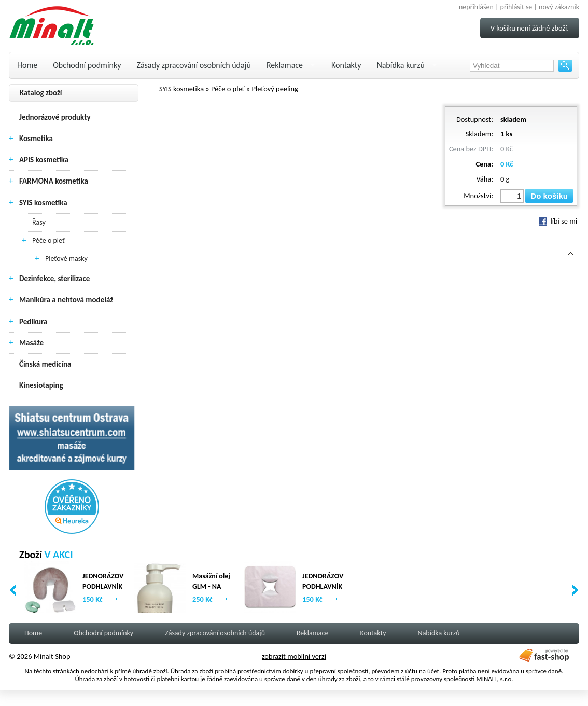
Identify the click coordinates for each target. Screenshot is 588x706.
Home (27, 65)
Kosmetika (36, 139)
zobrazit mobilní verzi (294, 656)
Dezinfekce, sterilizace (54, 279)
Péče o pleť (48, 240)
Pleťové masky (66, 259)
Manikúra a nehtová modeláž (66, 300)
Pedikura (33, 322)
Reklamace (285, 65)
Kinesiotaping (41, 385)
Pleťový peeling (275, 89)
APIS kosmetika (44, 160)
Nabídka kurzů (401, 65)
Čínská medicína (45, 364)
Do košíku (549, 196)
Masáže (31, 343)
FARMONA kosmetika (54, 181)
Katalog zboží (41, 93)
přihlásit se (516, 7)
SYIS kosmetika (43, 203)
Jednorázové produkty (55, 117)
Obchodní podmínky (87, 65)
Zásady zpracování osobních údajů (194, 65)
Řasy (39, 222)
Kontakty (346, 65)
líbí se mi (558, 221)
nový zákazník (559, 7)
